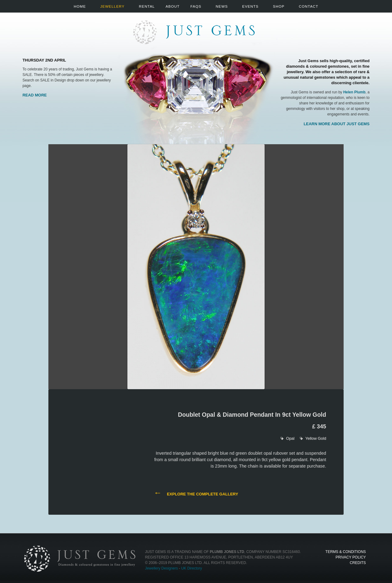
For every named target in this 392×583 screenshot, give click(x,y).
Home (80, 6)
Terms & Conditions (346, 552)
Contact (309, 6)
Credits (358, 563)
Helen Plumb (354, 92)
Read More (34, 95)
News (222, 6)
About (173, 6)
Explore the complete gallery (196, 493)
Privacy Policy (351, 557)
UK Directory (191, 568)
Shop (279, 6)
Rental (147, 6)
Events (250, 6)
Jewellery (112, 6)
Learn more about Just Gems (336, 124)
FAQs (196, 6)
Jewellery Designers (161, 568)
